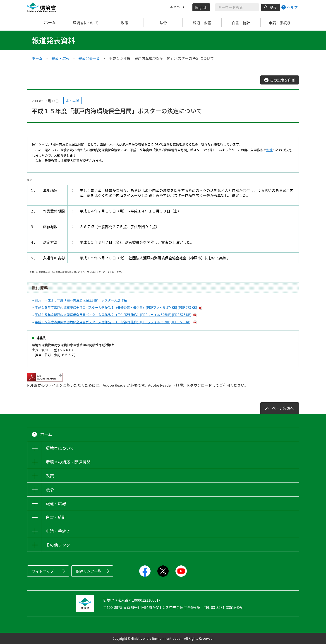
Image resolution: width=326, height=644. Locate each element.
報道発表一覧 (89, 58)
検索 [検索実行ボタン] (273, 7)
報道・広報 (60, 58)
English (201, 7)
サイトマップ (43, 571)
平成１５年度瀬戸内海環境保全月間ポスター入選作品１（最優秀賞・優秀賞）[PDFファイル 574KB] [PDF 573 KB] (116, 307)
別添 (269, 150)
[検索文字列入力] (237, 7)
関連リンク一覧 (89, 571)
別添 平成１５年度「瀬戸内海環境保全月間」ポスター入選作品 (81, 300)
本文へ (176, 7)
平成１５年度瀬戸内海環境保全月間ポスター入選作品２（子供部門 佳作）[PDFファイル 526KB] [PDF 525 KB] (113, 315)
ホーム (47, 23)
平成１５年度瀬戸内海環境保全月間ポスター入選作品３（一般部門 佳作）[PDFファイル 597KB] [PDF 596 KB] (113, 322)
